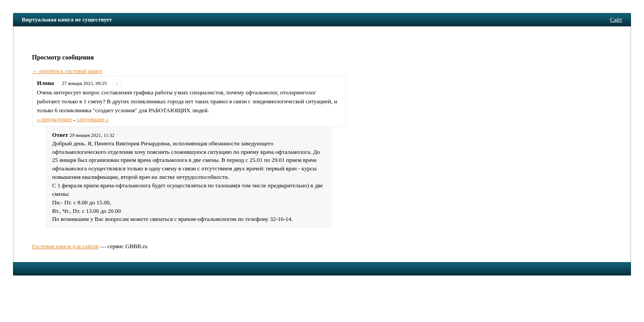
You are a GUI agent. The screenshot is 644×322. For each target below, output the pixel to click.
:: (117, 83)
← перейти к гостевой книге (67, 71)
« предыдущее (55, 119)
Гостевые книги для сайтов (65, 246)
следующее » (93, 119)
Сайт (616, 19)
